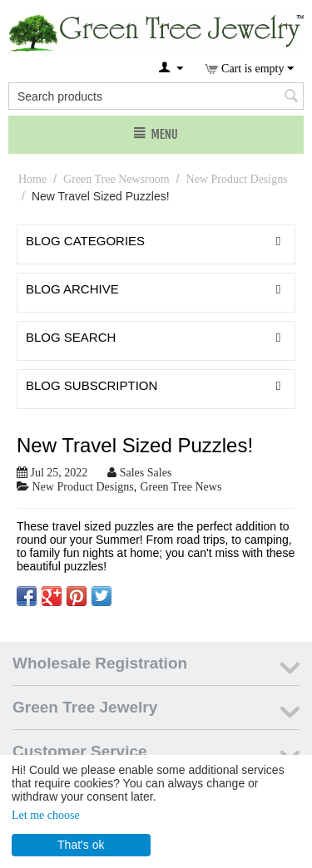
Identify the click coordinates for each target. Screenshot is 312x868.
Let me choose (46, 815)
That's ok (81, 845)
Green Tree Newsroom (116, 179)
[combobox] (156, 96)
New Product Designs (237, 179)
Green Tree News (181, 487)
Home (32, 179)
